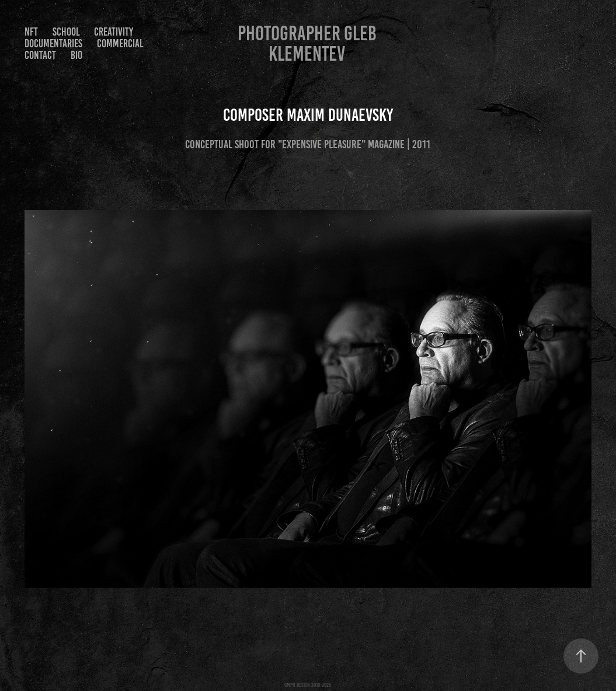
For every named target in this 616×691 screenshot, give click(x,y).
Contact (40, 55)
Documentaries (53, 43)
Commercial (120, 43)
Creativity (114, 32)
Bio (76, 55)
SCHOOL (66, 32)
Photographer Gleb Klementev (309, 43)
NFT (31, 32)
